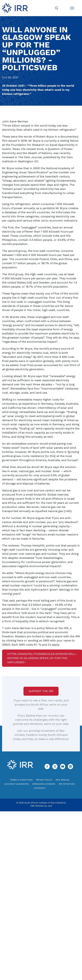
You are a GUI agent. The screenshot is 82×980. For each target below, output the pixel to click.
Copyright (40, 788)
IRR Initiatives (67, 784)
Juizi (50, 806)
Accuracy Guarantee (17, 784)
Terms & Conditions (21, 780)
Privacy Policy (44, 780)
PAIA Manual (63, 780)
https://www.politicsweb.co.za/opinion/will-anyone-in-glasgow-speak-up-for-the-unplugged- (42, 658)
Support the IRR (41, 691)
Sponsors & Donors (44, 784)
